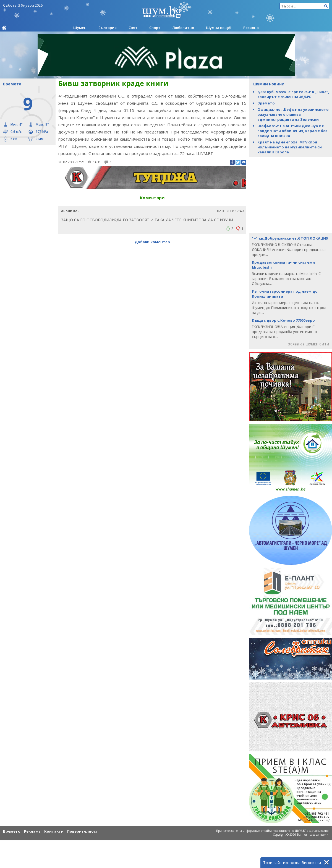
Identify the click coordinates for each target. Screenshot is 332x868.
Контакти (54, 831)
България (108, 28)
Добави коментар (152, 242)
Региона (251, 28)
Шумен (80, 28)
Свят (133, 28)
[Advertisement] (25, 169)
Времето (266, 103)
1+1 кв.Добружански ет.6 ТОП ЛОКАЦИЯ (290, 238)
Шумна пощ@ (219, 28)
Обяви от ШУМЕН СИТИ (308, 344)
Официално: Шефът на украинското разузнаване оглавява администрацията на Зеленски (293, 114)
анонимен (70, 211)
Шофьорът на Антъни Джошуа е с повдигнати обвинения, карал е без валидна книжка (292, 131)
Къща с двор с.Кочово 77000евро (283, 320)
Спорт (155, 28)
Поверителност (83, 831)
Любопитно (183, 28)
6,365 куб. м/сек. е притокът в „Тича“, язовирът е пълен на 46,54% (293, 94)
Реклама (32, 831)
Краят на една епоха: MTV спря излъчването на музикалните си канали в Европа (290, 147)
